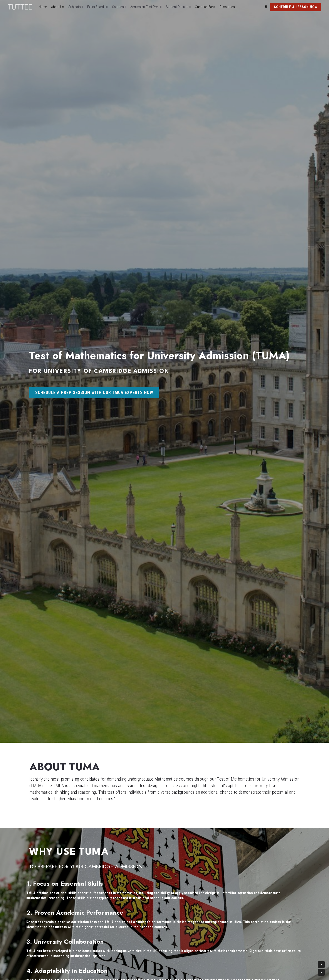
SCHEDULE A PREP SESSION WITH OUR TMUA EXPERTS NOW (94, 392)
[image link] (22, 7)
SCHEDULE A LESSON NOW (296, 7)
